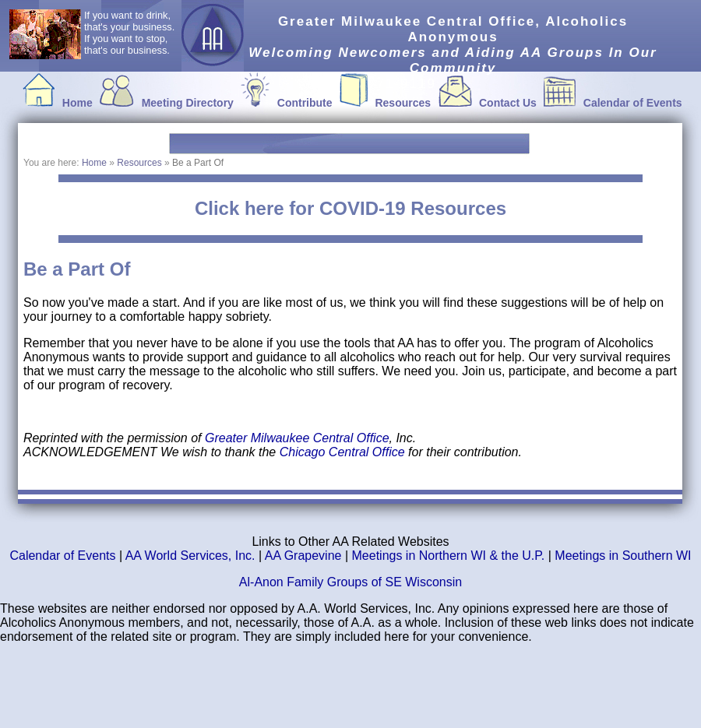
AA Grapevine (303, 556)
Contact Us (508, 103)
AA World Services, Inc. (190, 556)
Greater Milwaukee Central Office (297, 438)
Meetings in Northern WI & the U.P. (449, 556)
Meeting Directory (188, 103)
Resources (403, 103)
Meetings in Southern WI (623, 556)
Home (77, 103)
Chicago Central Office (344, 452)
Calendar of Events (633, 103)
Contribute (305, 103)
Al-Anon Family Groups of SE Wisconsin (350, 582)
